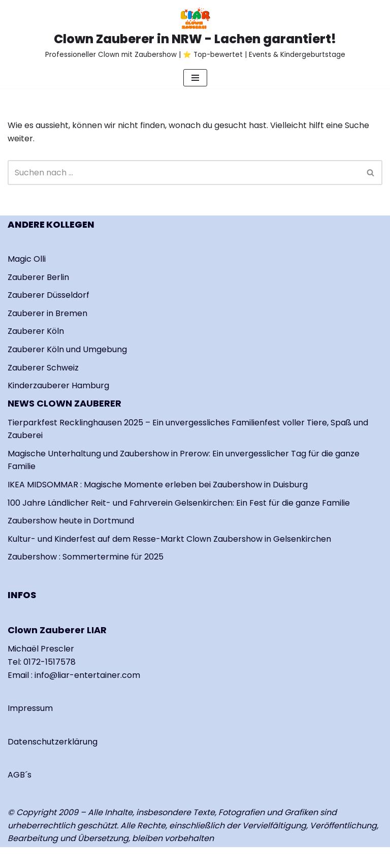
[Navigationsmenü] (195, 78)
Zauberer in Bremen (47, 313)
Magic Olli (27, 259)
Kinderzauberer (40, 385)
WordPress (127, 858)
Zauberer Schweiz (43, 368)
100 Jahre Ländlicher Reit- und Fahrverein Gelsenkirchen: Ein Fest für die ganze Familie (179, 503)
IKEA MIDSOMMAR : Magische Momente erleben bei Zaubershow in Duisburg (158, 485)
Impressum (30, 708)
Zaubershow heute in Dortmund (71, 521)
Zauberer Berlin (38, 277)
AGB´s (20, 775)
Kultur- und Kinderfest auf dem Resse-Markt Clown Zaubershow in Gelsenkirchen (169, 539)
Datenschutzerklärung (53, 742)
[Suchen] (184, 173)
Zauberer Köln (36, 331)
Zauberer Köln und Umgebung (67, 349)
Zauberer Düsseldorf (48, 295)
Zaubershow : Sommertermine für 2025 (86, 557)
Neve (18, 858)
